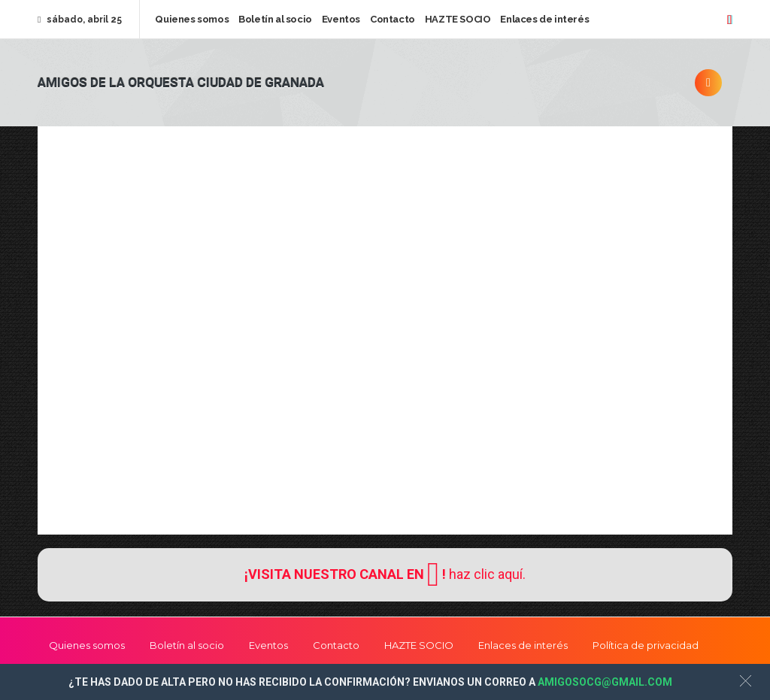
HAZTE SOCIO (458, 19)
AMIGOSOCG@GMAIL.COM (605, 682)
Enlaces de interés (544, 19)
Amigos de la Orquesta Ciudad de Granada (181, 83)
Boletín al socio (275, 19)
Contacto (393, 19)
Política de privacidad (646, 645)
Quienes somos (192, 19)
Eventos (341, 19)
